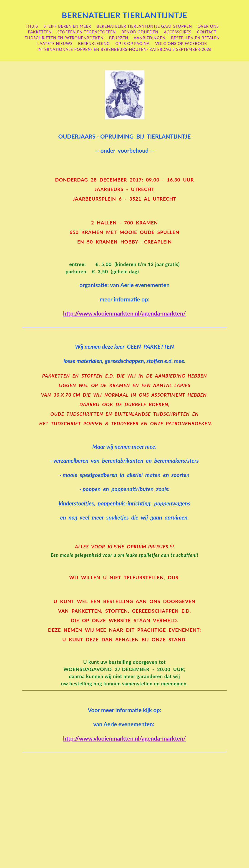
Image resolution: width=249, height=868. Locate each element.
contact (207, 32)
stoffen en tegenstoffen (87, 32)
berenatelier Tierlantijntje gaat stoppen (144, 26)
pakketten (40, 32)
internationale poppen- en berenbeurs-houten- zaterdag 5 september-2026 (124, 49)
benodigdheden (140, 32)
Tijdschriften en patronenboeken (64, 38)
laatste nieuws (55, 44)
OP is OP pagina (132, 44)
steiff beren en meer (67, 26)
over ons (208, 26)
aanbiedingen (150, 38)
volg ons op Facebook (181, 44)
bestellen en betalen (195, 38)
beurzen (119, 38)
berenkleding (94, 44)
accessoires (178, 32)
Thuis (32, 26)
